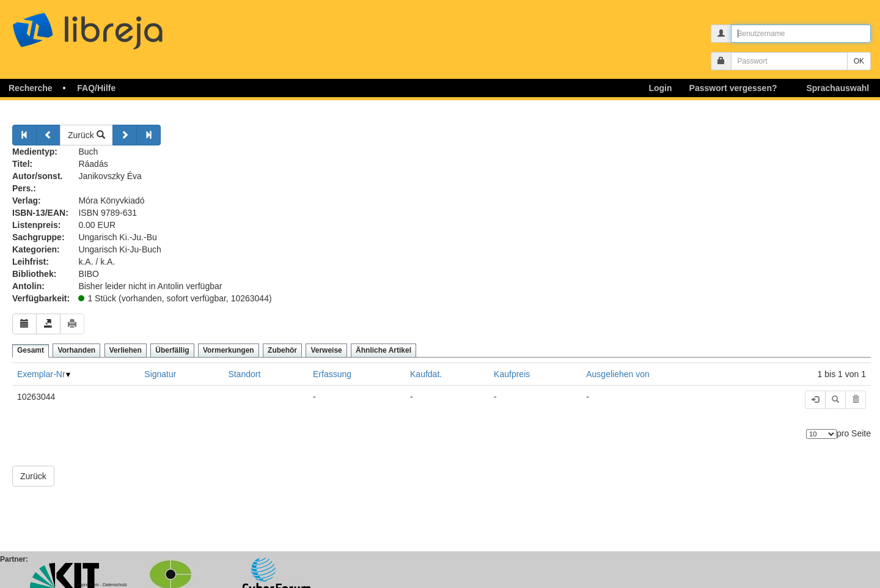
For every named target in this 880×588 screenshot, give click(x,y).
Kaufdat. (426, 374)
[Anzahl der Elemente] (821, 434)
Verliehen (126, 350)
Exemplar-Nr (41, 374)
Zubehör (282, 350)
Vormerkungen (229, 350)
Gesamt (31, 350)
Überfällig (172, 350)
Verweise (326, 350)
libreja (110, 26)
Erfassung (332, 374)
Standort (244, 374)
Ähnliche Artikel (383, 350)
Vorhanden (76, 350)
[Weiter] (125, 135)
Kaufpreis (512, 374)
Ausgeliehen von (618, 374)
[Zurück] (24, 135)
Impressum (88, 585)
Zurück (86, 135)
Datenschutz (115, 585)
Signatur (160, 374)
